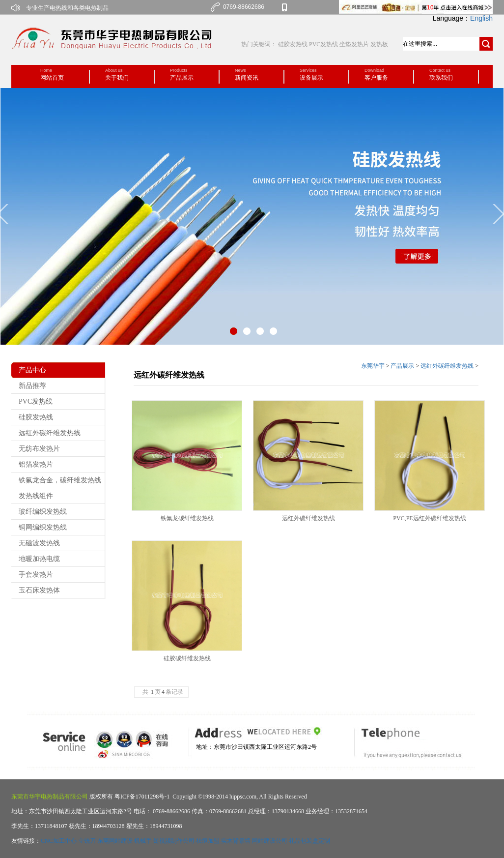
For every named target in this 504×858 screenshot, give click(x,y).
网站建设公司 (270, 841)
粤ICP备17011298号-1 (141, 797)
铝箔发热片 (36, 464)
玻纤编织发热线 (43, 512)
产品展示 (402, 366)
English (481, 18)
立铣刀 (87, 841)
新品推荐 (32, 386)
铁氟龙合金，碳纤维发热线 (60, 480)
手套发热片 (36, 575)
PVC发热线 (323, 44)
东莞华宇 (373, 366)
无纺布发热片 (39, 449)
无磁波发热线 (39, 543)
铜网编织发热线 (43, 527)
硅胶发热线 (294, 44)
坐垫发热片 (354, 44)
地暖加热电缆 (39, 559)
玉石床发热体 (39, 590)
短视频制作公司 (174, 841)
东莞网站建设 (115, 841)
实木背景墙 (236, 841)
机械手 (143, 841)
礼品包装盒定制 (309, 841)
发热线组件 (36, 496)
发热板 (379, 44)
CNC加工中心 (59, 841)
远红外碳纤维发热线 (50, 433)
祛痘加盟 (208, 841)
